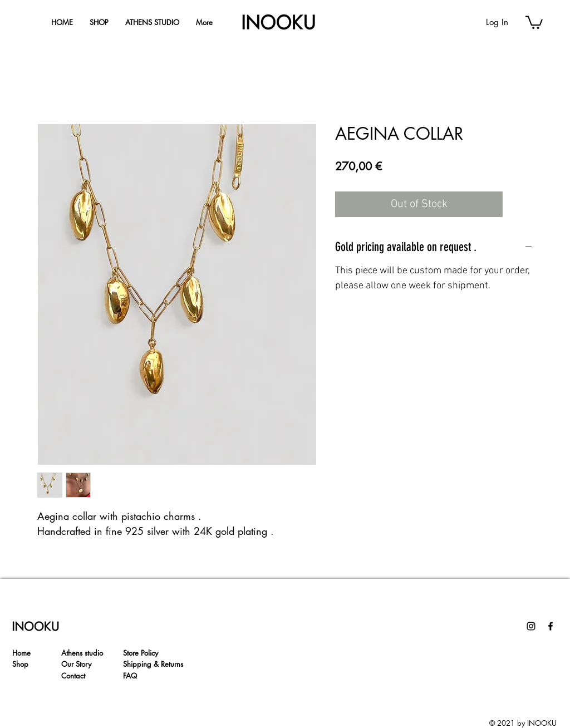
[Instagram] (531, 626)
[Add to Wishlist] (520, 204)
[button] (534, 22)
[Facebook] (551, 626)
